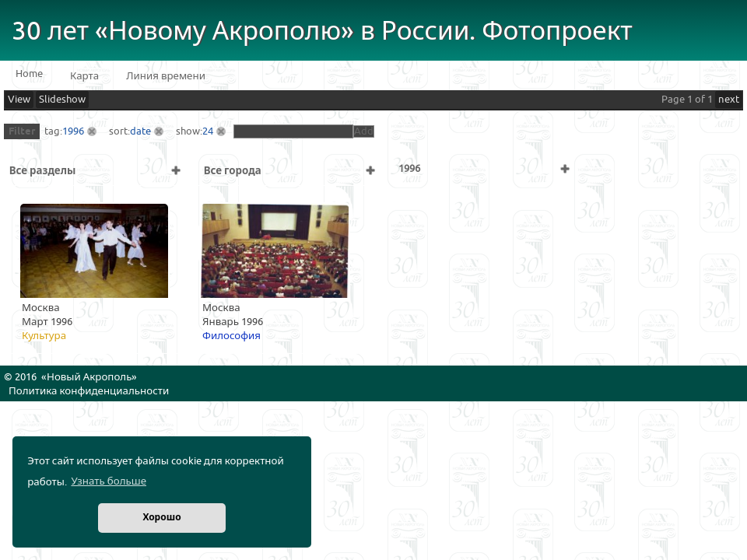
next (729, 100)
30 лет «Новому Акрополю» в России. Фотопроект (322, 31)
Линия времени (166, 76)
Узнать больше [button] (109, 481)
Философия (231, 336)
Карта (84, 76)
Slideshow (62, 100)
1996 (73, 131)
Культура (44, 336)
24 (208, 131)
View (19, 100)
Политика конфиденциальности (89, 391)
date (140, 131)
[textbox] (293, 131)
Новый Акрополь (89, 377)
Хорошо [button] (161, 518)
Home (29, 74)
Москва (41, 308)
